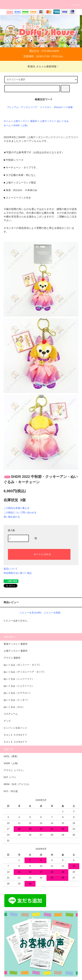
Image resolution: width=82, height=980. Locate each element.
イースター (46, 107)
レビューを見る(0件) (31, 613)
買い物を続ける (12, 517)
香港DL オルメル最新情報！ (41, 66)
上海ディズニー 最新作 (25, 121)
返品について (11, 569)
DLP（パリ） (11, 777)
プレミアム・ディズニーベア (22, 107)
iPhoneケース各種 (63, 107)
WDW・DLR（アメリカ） (17, 784)
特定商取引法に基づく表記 (18, 573)
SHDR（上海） (21, 125)
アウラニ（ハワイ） (14, 770)
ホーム (7, 121)
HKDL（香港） (11, 756)
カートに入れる (39, 554)
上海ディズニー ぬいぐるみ (54, 121)
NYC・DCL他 (11, 791)
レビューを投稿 (52, 613)
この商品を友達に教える (16, 508)
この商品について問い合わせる (20, 513)
